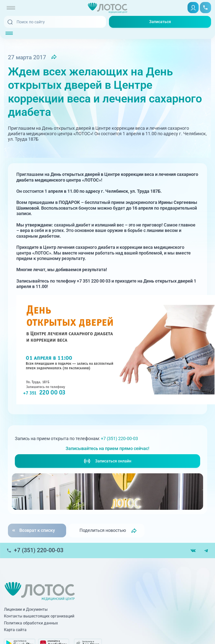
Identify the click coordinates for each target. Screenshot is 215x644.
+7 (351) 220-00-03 (119, 438)
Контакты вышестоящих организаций (39, 616)
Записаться (160, 22)
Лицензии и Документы (26, 609)
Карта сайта (15, 630)
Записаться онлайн (107, 461)
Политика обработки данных (31, 623)
